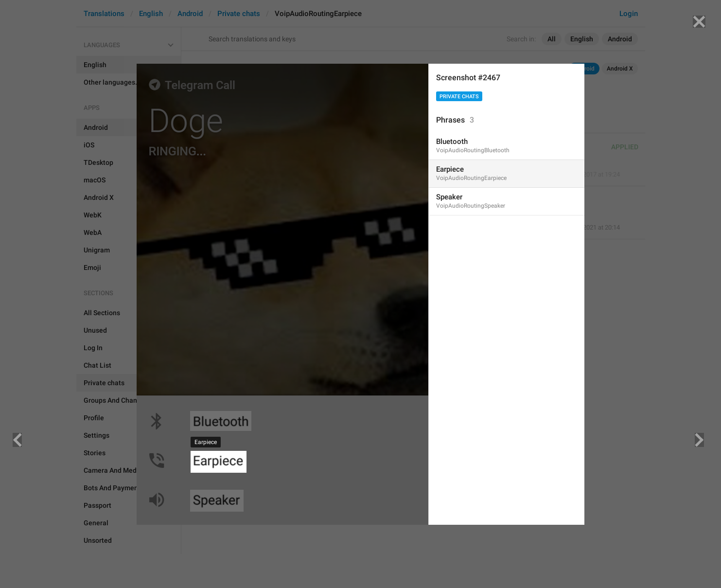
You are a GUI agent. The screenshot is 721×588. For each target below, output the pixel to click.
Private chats (459, 97)
